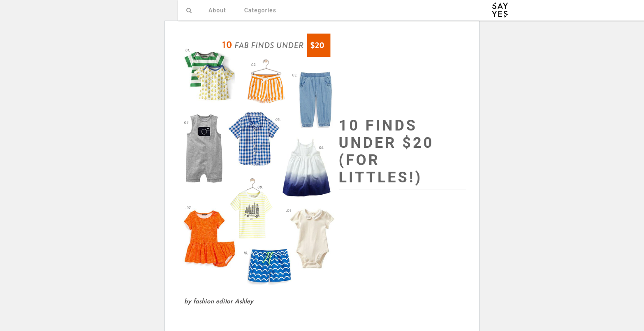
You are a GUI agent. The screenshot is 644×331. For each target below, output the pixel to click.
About (217, 10)
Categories (260, 10)
